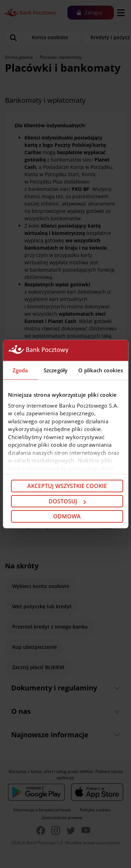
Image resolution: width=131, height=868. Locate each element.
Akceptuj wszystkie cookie (67, 486)
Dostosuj (67, 501)
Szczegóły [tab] (56, 370)
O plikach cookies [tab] (101, 370)
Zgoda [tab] (20, 370)
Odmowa (67, 516)
